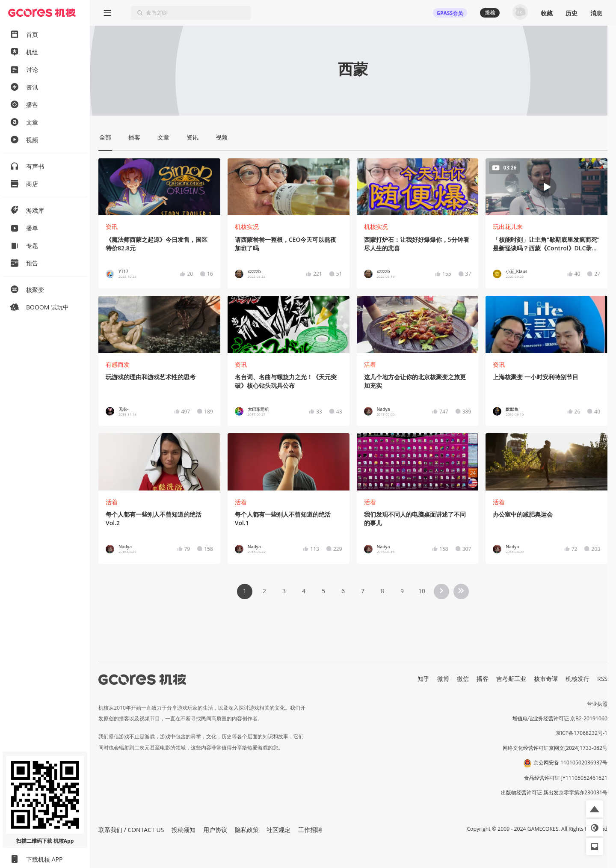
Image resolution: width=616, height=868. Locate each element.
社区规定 (278, 830)
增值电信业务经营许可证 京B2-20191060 (560, 718)
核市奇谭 (546, 679)
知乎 (423, 679)
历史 (572, 13)
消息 (596, 13)
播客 (483, 679)
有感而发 (118, 364)
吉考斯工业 (511, 679)
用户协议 (215, 830)
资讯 (112, 227)
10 (422, 591)
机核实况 (247, 227)
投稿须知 (184, 830)
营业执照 (597, 704)
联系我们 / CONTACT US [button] (131, 830)
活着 (370, 364)
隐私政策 (247, 830)
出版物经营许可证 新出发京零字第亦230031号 (554, 792)
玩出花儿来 (508, 227)
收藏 (547, 13)
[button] (595, 809)
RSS (602, 679)
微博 (443, 679)
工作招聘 (310, 830)
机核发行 (577, 679)
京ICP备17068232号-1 (582, 733)
